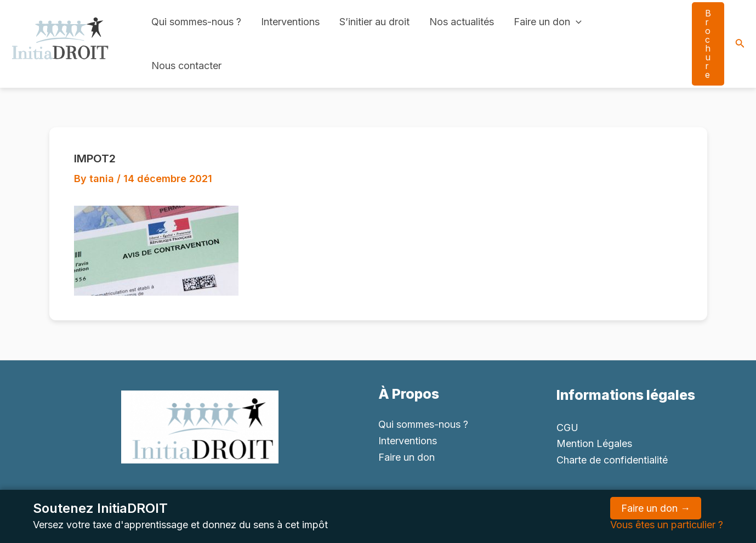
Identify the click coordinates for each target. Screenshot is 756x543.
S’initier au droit (374, 22)
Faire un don (548, 22)
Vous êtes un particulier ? (667, 525)
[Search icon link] (740, 44)
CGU (567, 428)
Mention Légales (594, 443)
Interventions (290, 22)
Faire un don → (656, 508)
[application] (576, 22)
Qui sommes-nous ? (196, 22)
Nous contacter (186, 66)
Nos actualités (462, 22)
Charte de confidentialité (612, 460)
